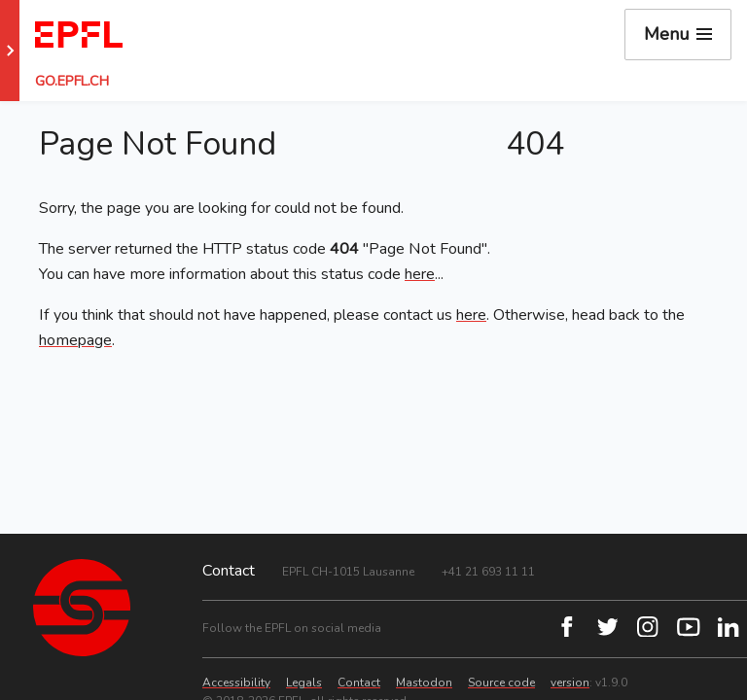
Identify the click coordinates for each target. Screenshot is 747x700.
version (570, 682)
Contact (359, 682)
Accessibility (236, 682)
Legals (304, 682)
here (420, 274)
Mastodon (424, 682)
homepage (75, 340)
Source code (501, 682)
